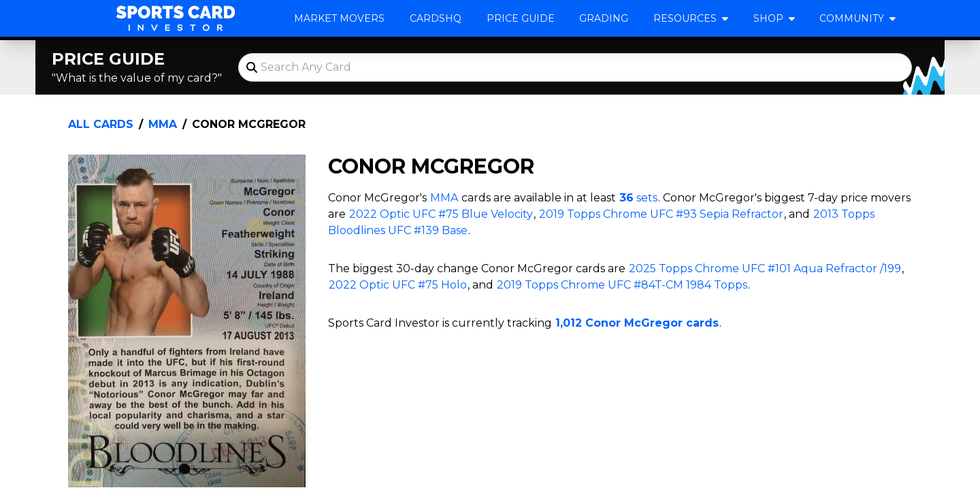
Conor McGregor (249, 124)
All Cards (101, 124)
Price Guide (521, 18)
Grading (604, 18)
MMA (163, 124)
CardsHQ (436, 18)
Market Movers (339, 18)
